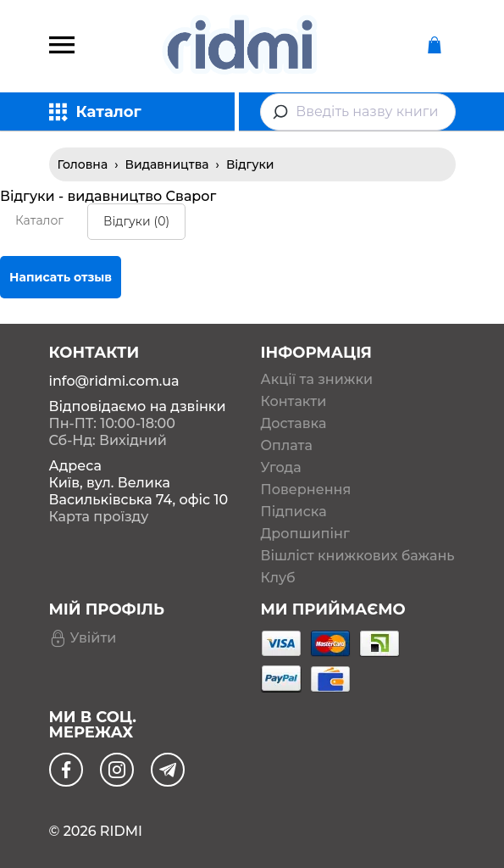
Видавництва (167, 164)
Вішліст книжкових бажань (358, 556)
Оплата (287, 446)
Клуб (278, 578)
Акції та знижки (317, 380)
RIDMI (121, 831)
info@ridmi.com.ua (114, 381)
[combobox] (358, 112)
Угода (281, 468)
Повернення (306, 490)
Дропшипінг (305, 534)
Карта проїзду (99, 517)
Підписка (294, 512)
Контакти (294, 402)
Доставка (294, 424)
